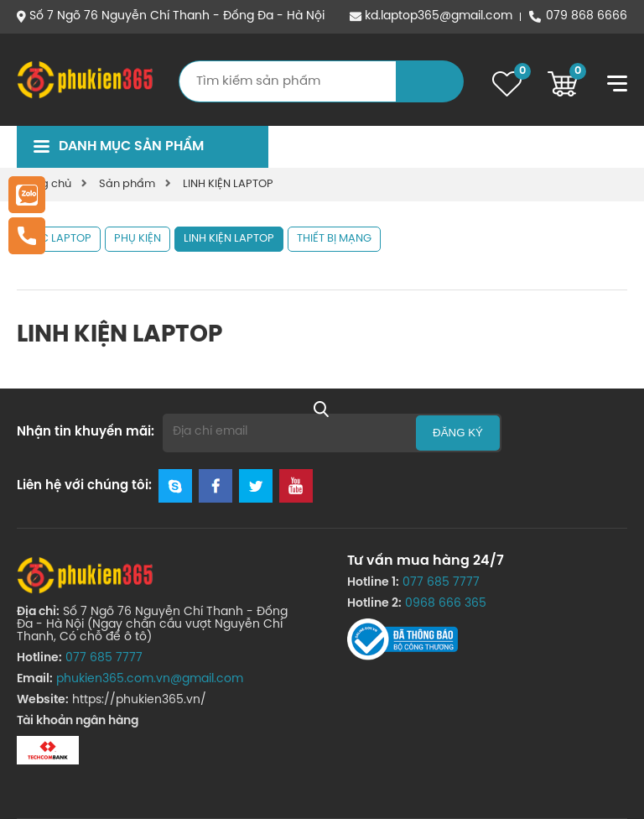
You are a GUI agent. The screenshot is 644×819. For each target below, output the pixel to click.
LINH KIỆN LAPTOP (228, 184)
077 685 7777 (104, 658)
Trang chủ (44, 184)
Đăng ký (458, 433)
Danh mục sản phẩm (131, 146)
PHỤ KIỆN (138, 239)
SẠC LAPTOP (59, 239)
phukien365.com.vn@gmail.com (150, 679)
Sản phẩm (127, 184)
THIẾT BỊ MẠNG (334, 239)
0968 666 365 (446, 604)
